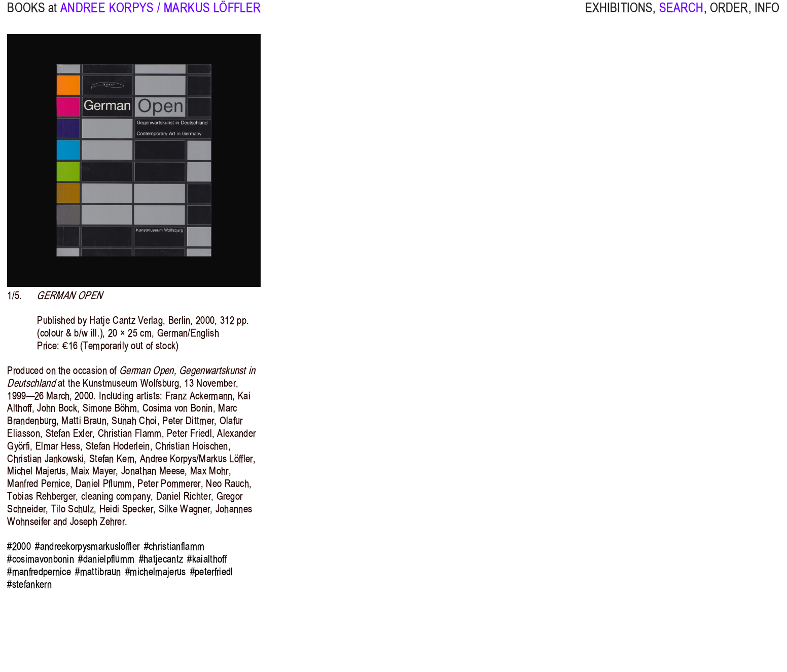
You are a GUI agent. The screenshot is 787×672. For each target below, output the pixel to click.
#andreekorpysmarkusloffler (87, 546)
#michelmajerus (155, 572)
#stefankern (29, 584)
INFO (767, 16)
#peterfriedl (212, 572)
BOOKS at (32, 16)
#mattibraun (98, 572)
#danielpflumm (106, 559)
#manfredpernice (39, 572)
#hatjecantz (161, 559)
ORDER (729, 16)
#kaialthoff (207, 559)
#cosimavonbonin (41, 559)
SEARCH (682, 16)
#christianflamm (174, 546)
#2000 (19, 546)
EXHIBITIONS (619, 16)
